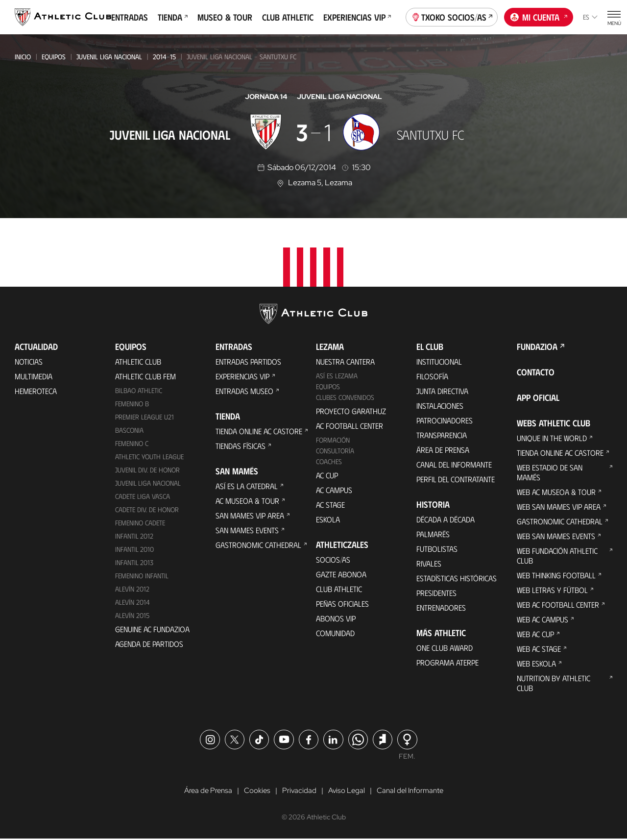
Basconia (129, 430)
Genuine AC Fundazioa (152, 629)
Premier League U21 (145, 417)
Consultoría (335, 451)
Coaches (329, 461)
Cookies (255, 791)
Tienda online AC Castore (259, 431)
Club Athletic (288, 17)
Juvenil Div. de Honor (147, 470)
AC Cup (327, 475)
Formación (333, 440)
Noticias (29, 361)
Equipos (54, 57)
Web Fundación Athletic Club (557, 556)
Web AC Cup (535, 634)
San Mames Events (247, 530)
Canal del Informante (454, 464)
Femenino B (132, 404)
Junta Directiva (442, 391)
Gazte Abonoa (341, 574)
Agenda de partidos (149, 644)
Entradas (130, 17)
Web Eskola (536, 663)
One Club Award (445, 648)
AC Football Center (350, 426)
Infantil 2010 (134, 549)
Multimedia (34, 376)
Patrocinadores (445, 420)
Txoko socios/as (452, 16)
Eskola (328, 519)
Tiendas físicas (241, 446)
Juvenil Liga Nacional (109, 57)
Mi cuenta (539, 16)
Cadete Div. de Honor (147, 509)
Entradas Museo (244, 391)
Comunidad (335, 633)
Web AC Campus (543, 619)
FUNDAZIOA (537, 346)
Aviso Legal (346, 791)
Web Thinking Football (556, 575)
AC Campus (334, 490)
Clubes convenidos (345, 397)
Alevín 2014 (133, 602)
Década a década (446, 519)
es (590, 17)
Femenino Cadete (140, 523)
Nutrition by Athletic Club (554, 683)
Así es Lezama (337, 376)
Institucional (439, 361)
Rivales (429, 563)
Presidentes (436, 593)
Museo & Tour (225, 17)
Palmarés (433, 534)
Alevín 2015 (132, 615)
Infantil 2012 (134, 536)
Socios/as (333, 559)
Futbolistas (437, 549)
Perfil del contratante (456, 479)
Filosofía (432, 376)
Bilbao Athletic (139, 390)
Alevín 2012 (132, 589)
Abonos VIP (336, 618)
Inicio (23, 57)
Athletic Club (138, 361)
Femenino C (132, 443)
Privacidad (298, 791)
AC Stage (330, 505)
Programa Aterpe (447, 662)
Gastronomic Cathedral (258, 545)
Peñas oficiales (342, 604)
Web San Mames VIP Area (559, 506)
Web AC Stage (539, 649)
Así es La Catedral (247, 486)
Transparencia (442, 435)
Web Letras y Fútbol (552, 590)
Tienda (173, 17)
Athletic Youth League (149, 457)
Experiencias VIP (357, 17)
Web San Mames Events (556, 536)
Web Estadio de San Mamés (550, 472)
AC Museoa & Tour (247, 501)
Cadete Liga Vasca (143, 496)
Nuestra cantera (345, 361)
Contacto (536, 372)
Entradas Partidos (248, 361)
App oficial (538, 397)
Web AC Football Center (558, 605)
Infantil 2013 (134, 562)
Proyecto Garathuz (351, 411)
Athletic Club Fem (145, 376)
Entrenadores (441, 607)
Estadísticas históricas (457, 578)
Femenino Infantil (142, 576)
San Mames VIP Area (250, 515)
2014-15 (164, 57)
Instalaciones (440, 406)
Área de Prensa (443, 450)
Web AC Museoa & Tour (556, 492)
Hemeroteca (36, 391)
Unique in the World (552, 438)
